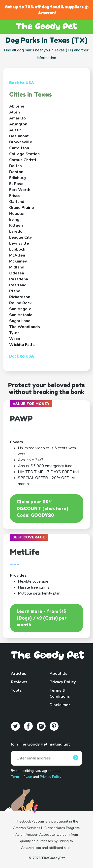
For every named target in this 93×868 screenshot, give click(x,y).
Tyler (14, 333)
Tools (16, 690)
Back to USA (22, 83)
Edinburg (17, 178)
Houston (17, 214)
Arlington (18, 124)
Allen (15, 112)
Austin (15, 130)
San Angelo (20, 309)
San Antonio (21, 315)
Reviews (19, 682)
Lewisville (19, 243)
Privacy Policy (63, 682)
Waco (15, 339)
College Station (24, 154)
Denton (16, 172)
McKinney (18, 261)
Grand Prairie (22, 208)
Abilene (17, 106)
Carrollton (19, 148)
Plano (15, 291)
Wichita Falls (22, 345)
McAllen (17, 255)
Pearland (18, 285)
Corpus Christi (23, 160)
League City (20, 237)
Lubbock (17, 249)
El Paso (16, 184)
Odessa (17, 273)
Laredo (16, 231)
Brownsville (21, 142)
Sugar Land (20, 321)
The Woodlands (25, 327)
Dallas (15, 166)
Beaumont (19, 136)
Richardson (20, 297)
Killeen (16, 226)
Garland (17, 202)
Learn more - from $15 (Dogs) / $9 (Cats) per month (42, 618)
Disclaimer (60, 705)
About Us (59, 674)
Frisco (15, 196)
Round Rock (20, 303)
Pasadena (19, 279)
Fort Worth (20, 190)
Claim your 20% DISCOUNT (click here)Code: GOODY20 (42, 508)
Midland (17, 267)
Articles (19, 674)
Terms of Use (21, 777)
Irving (14, 220)
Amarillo (17, 118)
